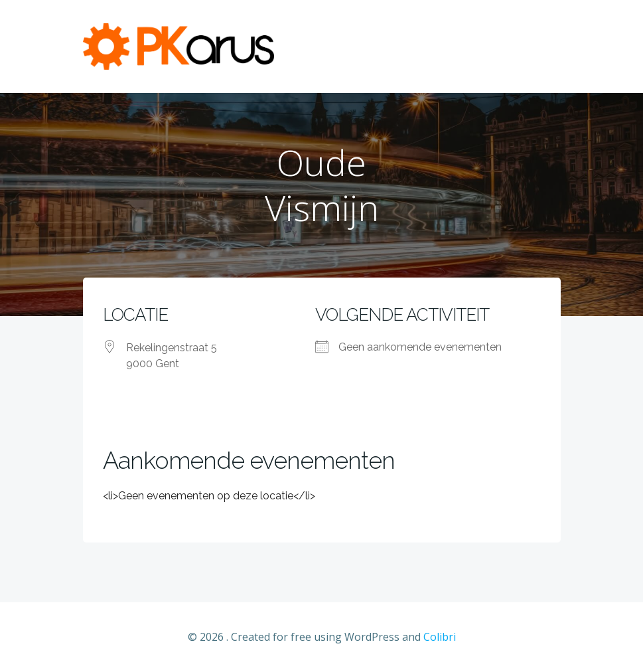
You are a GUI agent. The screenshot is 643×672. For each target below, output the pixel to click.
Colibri (440, 637)
